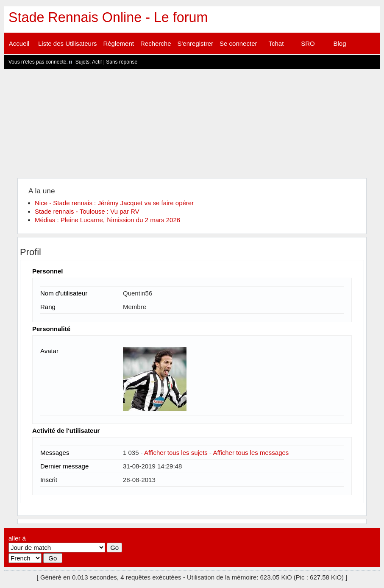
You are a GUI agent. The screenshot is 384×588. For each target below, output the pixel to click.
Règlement (118, 43)
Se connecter (238, 43)
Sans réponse (122, 62)
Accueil (19, 43)
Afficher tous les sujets (176, 453)
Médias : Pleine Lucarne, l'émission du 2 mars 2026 (107, 220)
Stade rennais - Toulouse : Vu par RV (87, 211)
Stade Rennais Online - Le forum (108, 17)
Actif (97, 62)
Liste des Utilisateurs (67, 43)
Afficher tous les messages (251, 453)
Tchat (276, 43)
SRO (308, 43)
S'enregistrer (196, 43)
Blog (339, 43)
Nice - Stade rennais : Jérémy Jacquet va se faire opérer (114, 203)
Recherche (156, 43)
